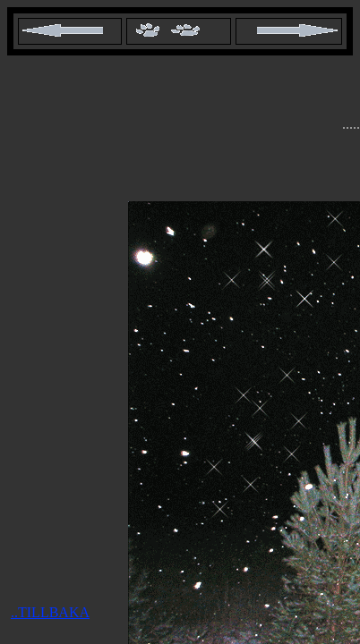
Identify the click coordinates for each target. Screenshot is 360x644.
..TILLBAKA (50, 612)
